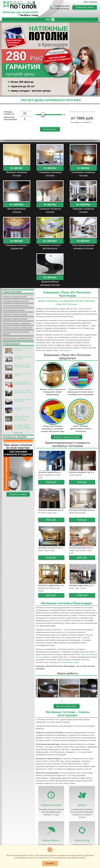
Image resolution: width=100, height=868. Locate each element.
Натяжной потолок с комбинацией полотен (23, 383)
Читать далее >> (65, 350)
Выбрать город (29, 15)
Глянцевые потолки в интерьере (23, 358)
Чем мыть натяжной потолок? (22, 409)
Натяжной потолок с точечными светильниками (22, 418)
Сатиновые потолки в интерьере (23, 349)
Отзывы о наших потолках (67, 437)
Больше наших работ (67, 706)
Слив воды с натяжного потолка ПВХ (24, 400)
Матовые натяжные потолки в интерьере (22, 366)
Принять (50, 864)
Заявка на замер (19, 494)
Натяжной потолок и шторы (22, 375)
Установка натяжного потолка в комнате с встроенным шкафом (23, 427)
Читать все (18, 433)
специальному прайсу (70, 662)
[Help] (95, 122)
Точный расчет (50, 129)
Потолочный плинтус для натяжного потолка (23, 392)
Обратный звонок (86, 7)
